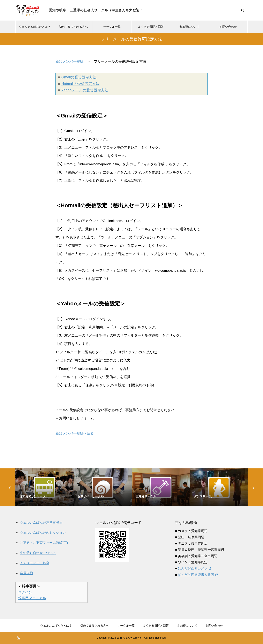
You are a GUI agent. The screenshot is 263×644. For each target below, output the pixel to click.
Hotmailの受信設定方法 (81, 84)
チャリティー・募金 (35, 563)
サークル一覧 (112, 27)
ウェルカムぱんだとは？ (35, 27)
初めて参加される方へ (73, 27)
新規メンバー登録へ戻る (75, 433)
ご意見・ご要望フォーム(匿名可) (44, 543)
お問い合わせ (228, 27)
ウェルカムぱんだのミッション (43, 533)
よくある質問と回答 (151, 27)
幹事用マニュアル (32, 598)
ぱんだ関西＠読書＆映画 (198, 575)
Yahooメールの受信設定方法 (85, 90)
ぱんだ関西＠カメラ (195, 568)
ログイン (25, 592)
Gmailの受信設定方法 (79, 77)
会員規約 (26, 573)
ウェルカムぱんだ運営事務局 (41, 523)
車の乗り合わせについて (38, 553)
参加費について (189, 27)
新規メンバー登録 (69, 62)
